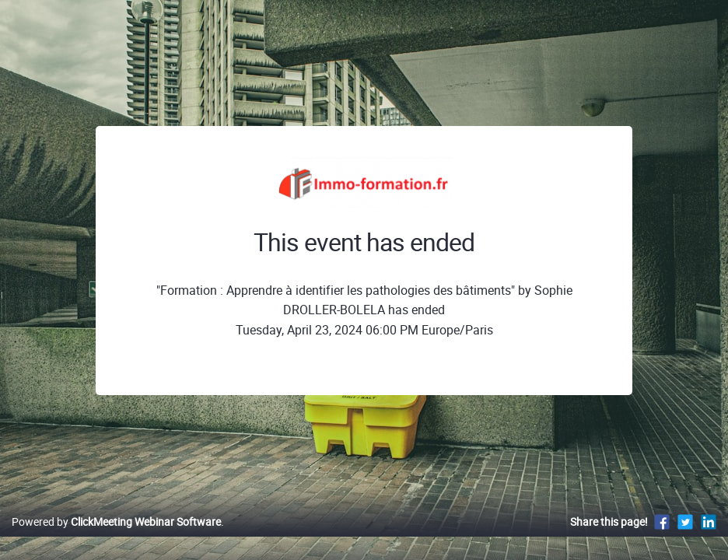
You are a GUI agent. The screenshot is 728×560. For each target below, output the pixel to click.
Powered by (116, 538)
